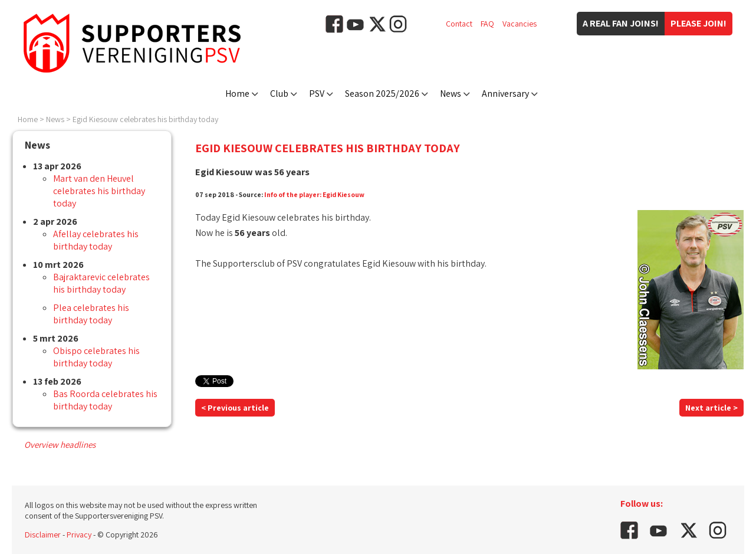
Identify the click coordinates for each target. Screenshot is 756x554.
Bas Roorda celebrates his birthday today (105, 400)
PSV (317, 94)
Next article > (711, 408)
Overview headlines (60, 445)
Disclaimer (43, 535)
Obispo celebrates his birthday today (96, 357)
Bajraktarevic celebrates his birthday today (101, 283)
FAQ (487, 24)
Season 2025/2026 (382, 94)
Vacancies (520, 24)
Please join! (699, 23)
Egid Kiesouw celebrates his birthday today (145, 119)
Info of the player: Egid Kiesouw (314, 194)
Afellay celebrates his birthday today (96, 240)
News (451, 94)
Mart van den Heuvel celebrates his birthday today (99, 191)
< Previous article (235, 408)
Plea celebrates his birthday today (91, 314)
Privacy (79, 535)
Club (279, 94)
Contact (459, 24)
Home (237, 94)
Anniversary (505, 94)
